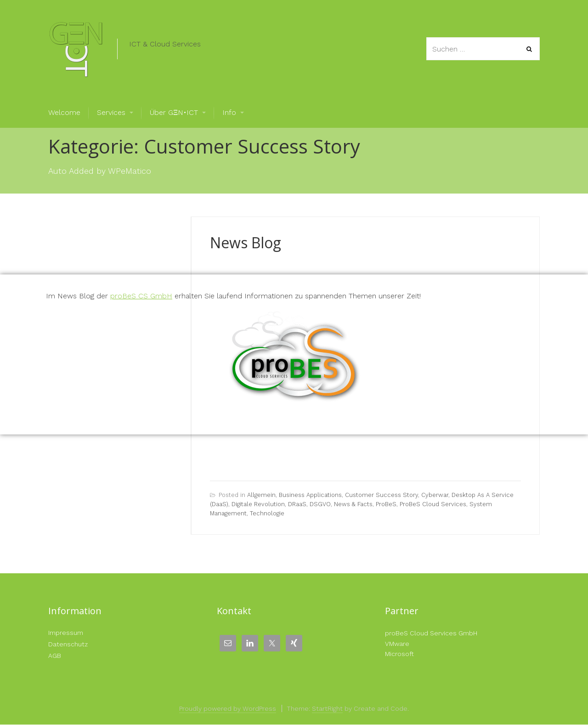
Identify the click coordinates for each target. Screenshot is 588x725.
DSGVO (320, 504)
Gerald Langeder (318, 260)
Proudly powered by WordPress (228, 708)
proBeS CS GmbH (141, 296)
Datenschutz (68, 644)
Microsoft (399, 654)
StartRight (327, 708)
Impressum (66, 633)
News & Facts (353, 504)
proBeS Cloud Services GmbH (431, 633)
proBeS (386, 504)
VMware (397, 644)
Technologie (267, 513)
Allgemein (261, 495)
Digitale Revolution (258, 504)
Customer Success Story (382, 495)
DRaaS (297, 504)
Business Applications (310, 495)
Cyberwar (435, 495)
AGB (55, 656)
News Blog (246, 243)
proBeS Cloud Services (433, 504)
